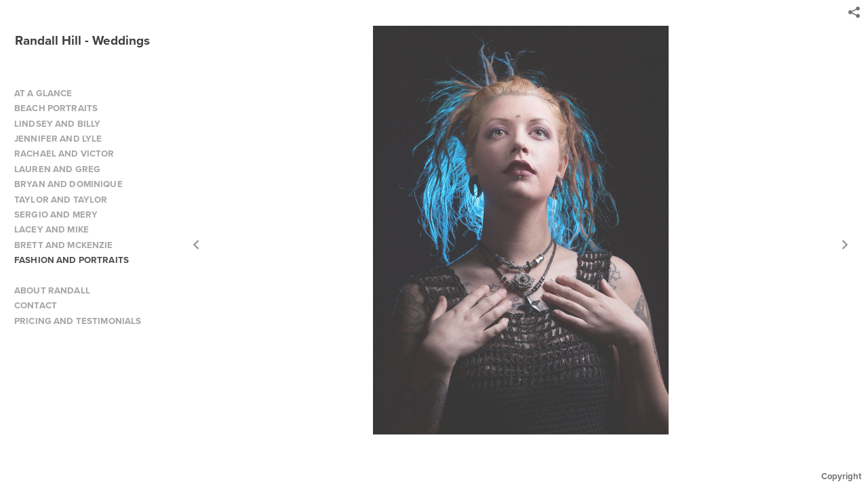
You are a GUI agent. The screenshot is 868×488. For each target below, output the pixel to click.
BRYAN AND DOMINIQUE (68, 184)
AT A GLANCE (43, 93)
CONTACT (36, 305)
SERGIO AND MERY (56, 215)
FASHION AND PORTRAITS (72, 260)
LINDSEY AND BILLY (57, 124)
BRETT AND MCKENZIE (64, 245)
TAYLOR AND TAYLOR (61, 200)
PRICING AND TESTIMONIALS (78, 321)
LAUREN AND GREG (57, 169)
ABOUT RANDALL (52, 290)
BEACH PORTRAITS (56, 108)
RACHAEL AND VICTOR (64, 154)
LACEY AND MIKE (52, 229)
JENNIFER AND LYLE (58, 139)
